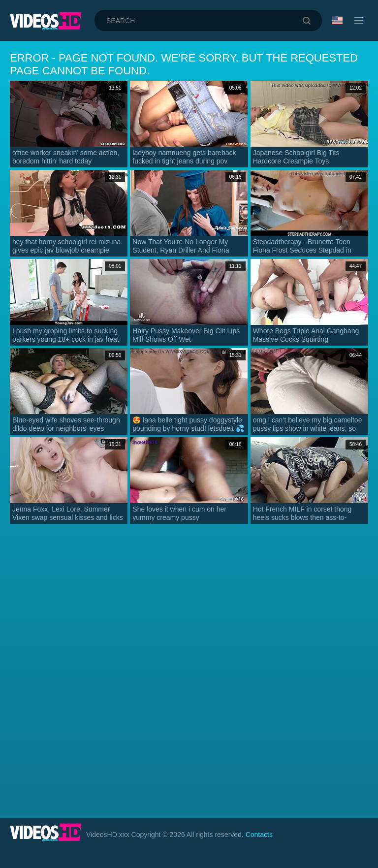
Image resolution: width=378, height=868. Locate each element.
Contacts (259, 835)
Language (337, 20)
